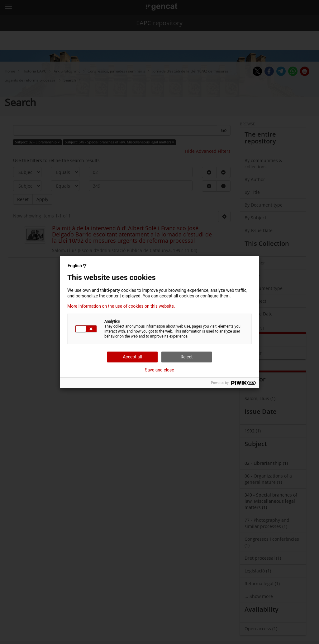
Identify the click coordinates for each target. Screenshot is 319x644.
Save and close (159, 370)
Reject (187, 357)
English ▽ (77, 266)
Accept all (132, 357)
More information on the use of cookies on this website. (121, 306)
